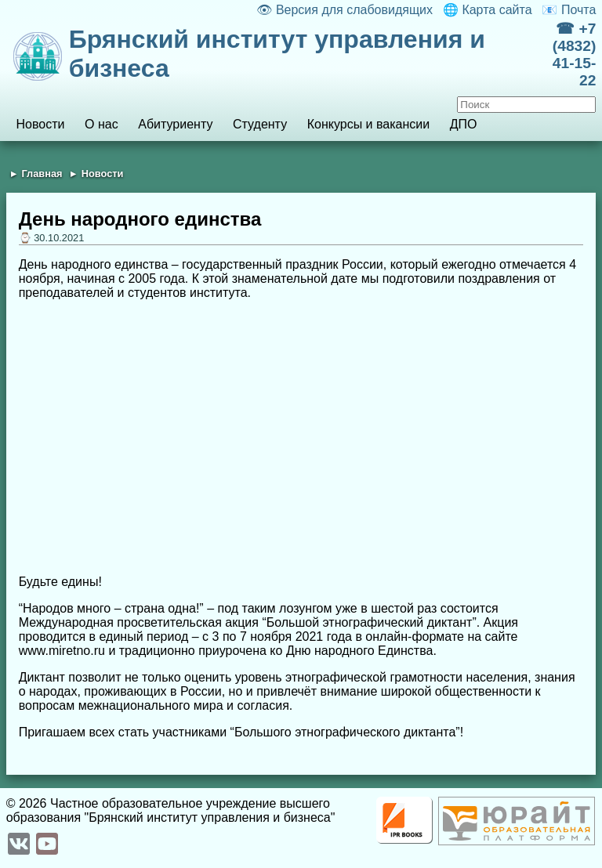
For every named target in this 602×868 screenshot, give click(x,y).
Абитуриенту (175, 124)
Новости (40, 124)
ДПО (464, 124)
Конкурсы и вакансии (368, 124)
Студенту (260, 124)
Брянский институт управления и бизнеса (277, 54)
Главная (42, 174)
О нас (102, 124)
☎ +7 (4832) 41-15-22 (574, 54)
